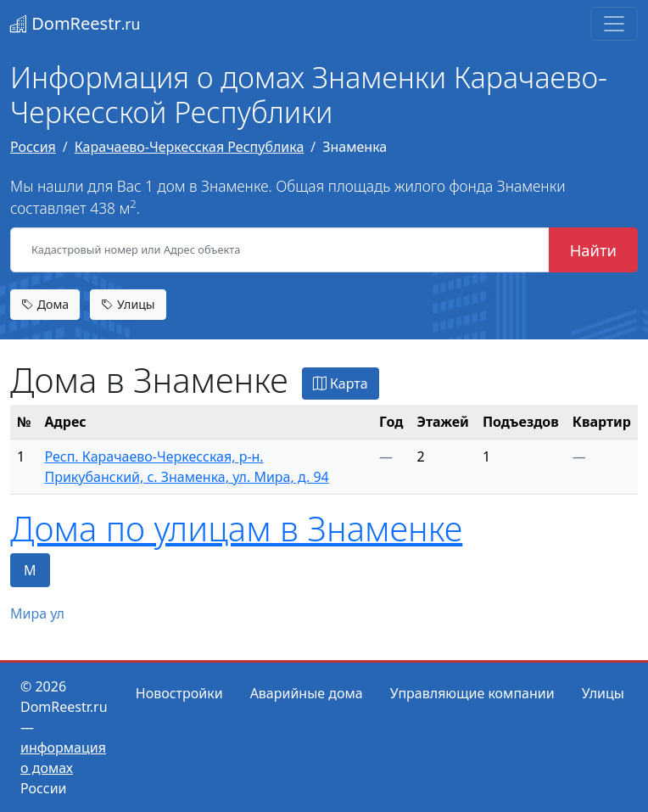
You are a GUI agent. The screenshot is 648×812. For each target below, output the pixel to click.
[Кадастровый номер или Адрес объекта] (280, 250)
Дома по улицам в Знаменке (236, 528)
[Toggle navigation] (614, 24)
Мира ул (37, 613)
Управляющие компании (472, 693)
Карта (341, 384)
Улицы (128, 304)
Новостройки (179, 693)
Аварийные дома (307, 693)
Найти (593, 250)
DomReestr (75, 23)
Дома (45, 304)
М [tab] (30, 570)
